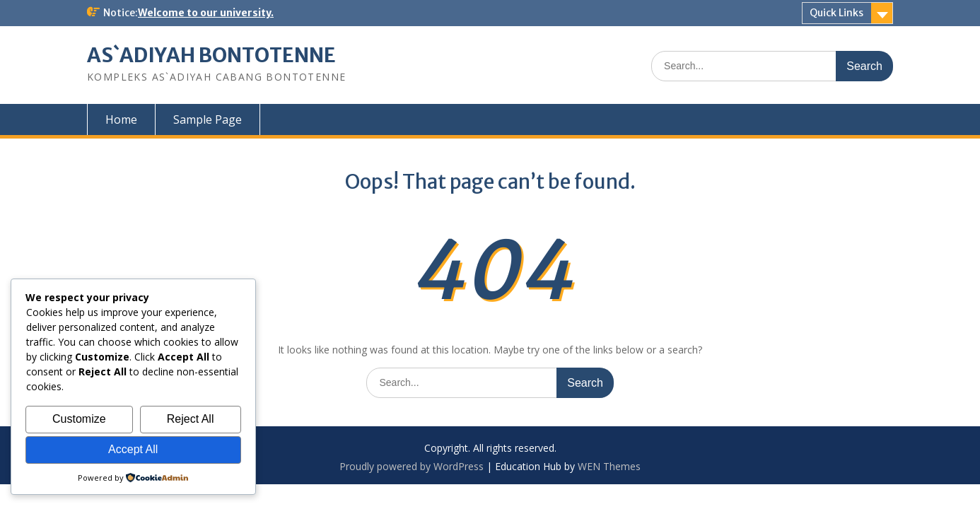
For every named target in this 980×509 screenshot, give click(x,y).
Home (121, 119)
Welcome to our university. (206, 13)
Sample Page (208, 119)
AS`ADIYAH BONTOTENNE (211, 55)
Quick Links (836, 13)
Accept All (133, 449)
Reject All (191, 419)
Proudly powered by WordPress (412, 466)
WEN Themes (609, 466)
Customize (79, 419)
